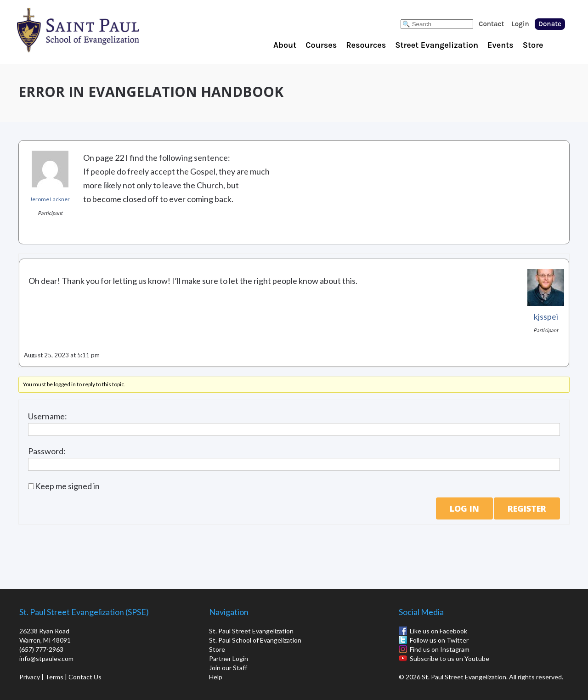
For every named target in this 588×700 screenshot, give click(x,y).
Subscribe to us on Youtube (449, 658)
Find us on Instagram (440, 649)
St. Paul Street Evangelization (251, 631)
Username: (48, 416)
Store (533, 45)
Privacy (30, 677)
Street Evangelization (437, 45)
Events (500, 45)
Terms (54, 677)
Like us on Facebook (438, 631)
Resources (366, 45)
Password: (47, 451)
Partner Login (229, 658)
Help (216, 677)
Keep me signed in (67, 486)
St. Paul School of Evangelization (96, 30)
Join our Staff (228, 668)
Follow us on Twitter (439, 640)
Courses (321, 45)
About (285, 45)
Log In (464, 508)
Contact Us (85, 677)
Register (527, 508)
